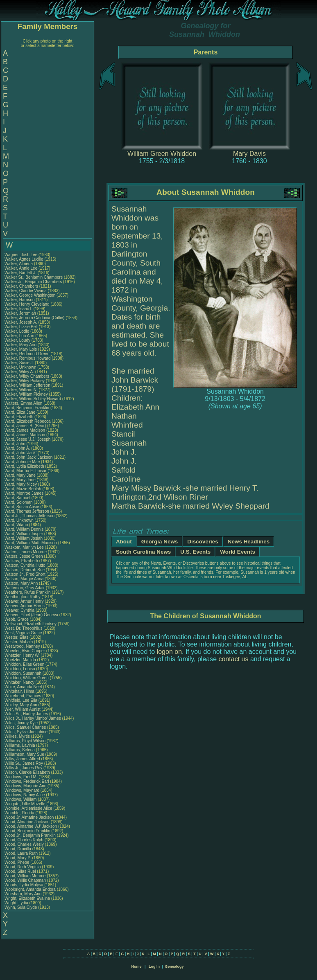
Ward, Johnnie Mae (22, 462)
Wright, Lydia (17, 903)
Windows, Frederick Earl (27, 781)
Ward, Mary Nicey (21, 484)
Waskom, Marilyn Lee (24, 547)
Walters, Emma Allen (23, 403)
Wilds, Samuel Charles (25, 727)
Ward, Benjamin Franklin (27, 408)
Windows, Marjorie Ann (25, 786)
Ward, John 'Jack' (20, 453)
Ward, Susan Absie (22, 507)
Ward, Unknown (20, 520)
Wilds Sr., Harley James (26, 714)
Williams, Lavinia (20, 745)
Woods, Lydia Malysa (24, 885)
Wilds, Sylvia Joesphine (26, 732)
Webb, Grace (17, 619)
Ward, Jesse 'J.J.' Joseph (27, 439)
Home (136, 966)
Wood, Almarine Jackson (27, 822)
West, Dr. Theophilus (24, 628)
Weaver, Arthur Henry (24, 601)
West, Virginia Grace (23, 633)
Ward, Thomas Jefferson (27, 511)
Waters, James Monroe (26, 552)
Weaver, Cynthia (20, 610)
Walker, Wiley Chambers (27, 376)
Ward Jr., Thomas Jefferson (29, 516)
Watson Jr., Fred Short (25, 574)
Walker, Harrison (20, 300)
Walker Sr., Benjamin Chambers (34, 277)
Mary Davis (249, 154)
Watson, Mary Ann (22, 583)
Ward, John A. (17, 448)
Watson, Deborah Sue (25, 570)
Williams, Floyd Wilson (25, 741)
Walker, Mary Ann (20, 345)
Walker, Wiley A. (19, 372)
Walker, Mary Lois (21, 349)
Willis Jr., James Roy (23, 768)
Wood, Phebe (17, 862)
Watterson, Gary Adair (25, 588)
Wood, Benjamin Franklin (27, 831)
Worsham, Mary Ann (23, 894)
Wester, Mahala (19, 642)
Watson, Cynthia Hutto (25, 565)
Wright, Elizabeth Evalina (27, 898)
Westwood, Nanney (23, 646)
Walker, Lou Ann (19, 336)
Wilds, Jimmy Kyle (21, 723)
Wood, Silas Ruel (20, 871)
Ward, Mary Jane (20, 475)
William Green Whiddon (162, 154)
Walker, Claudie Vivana (26, 291)
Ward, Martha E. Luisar (25, 471)
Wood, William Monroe (25, 876)
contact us (234, 659)
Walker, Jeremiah (21, 313)
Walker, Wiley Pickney (25, 381)
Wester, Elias (17, 637)
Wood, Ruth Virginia (23, 867)
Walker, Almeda (19, 264)
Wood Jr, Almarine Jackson (29, 817)
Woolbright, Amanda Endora (30, 889)
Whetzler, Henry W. (22, 655)
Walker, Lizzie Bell (21, 327)
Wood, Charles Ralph (24, 840)
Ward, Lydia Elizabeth (24, 466)
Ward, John (16, 444)
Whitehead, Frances (23, 696)
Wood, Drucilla (18, 849)
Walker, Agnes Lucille (24, 259)
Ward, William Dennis (24, 529)
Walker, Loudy (18, 340)
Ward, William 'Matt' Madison (31, 543)
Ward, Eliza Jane (20, 412)
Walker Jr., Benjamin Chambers (33, 282)
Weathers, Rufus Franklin (28, 592)
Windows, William (21, 799)
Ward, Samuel (18, 498)
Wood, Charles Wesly (24, 844)
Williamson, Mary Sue (24, 754)
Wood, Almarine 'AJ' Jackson (31, 826)
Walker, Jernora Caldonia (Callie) (34, 318)
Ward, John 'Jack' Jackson (28, 457)
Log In (154, 966)
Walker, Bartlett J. (20, 273)
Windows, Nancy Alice (25, 795)
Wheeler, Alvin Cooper (25, 651)
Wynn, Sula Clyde (21, 907)
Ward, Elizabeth (19, 417)
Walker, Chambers (22, 286)
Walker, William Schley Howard (33, 399)
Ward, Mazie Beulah (23, 489)
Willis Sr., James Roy (24, 763)
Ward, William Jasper (24, 534)
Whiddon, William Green (27, 678)
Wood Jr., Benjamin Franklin (30, 835)
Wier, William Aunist (23, 709)
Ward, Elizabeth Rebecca (27, 421)
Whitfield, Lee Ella (21, 700)
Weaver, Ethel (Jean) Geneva (31, 615)
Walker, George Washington (30, 295)
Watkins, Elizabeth (22, 561)
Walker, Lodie (17, 331)
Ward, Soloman (19, 502)
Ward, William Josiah (24, 538)
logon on (169, 652)
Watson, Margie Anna (24, 579)
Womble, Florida (20, 813)
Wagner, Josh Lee (21, 255)
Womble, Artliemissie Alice (28, 808)
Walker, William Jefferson (27, 385)
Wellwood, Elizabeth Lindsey (31, 624)
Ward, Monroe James (24, 493)
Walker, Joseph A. (21, 322)
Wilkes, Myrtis (18, 736)
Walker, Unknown (21, 367)
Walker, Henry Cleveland (27, 304)
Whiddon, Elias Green (24, 664)
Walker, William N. (21, 390)
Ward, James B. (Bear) (25, 426)
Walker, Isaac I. (18, 309)
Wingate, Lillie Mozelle (25, 804)
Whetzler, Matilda (21, 660)
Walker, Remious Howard (27, 358)
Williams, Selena (20, 750)
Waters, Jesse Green (24, 556)
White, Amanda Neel (23, 687)
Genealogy (174, 966)
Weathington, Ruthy (23, 597)
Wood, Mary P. (18, 858)
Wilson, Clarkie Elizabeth (27, 772)
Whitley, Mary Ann (21, 705)
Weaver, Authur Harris (25, 606)
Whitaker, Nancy (20, 682)
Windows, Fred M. (21, 777)
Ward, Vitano (17, 525)
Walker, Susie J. (19, 363)
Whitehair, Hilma (20, 691)
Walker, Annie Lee (21, 268)
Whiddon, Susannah (24, 673)
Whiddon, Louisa (20, 669)
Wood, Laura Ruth (21, 853)
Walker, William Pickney (26, 394)
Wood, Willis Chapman (25, 880)
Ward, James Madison (25, 430)
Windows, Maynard (23, 790)
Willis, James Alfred (22, 759)
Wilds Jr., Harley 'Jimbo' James (33, 718)
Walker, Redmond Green (27, 354)
